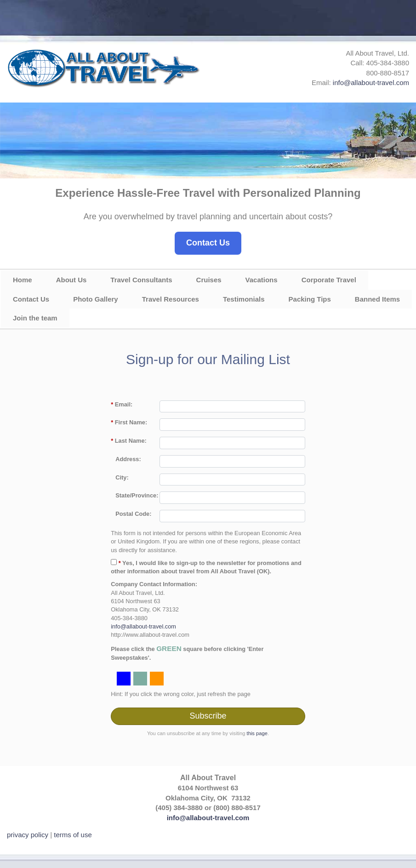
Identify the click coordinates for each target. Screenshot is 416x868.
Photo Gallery (96, 299)
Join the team (35, 318)
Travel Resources (171, 299)
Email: (122, 404)
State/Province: (137, 495)
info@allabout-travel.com (371, 83)
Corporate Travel (329, 280)
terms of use (73, 835)
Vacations (262, 280)
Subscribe (208, 716)
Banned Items (377, 299)
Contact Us (208, 243)
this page (257, 733)
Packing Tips (310, 299)
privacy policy (28, 835)
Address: (128, 459)
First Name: (129, 422)
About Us (71, 280)
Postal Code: (133, 514)
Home (23, 280)
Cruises (209, 280)
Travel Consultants (141, 280)
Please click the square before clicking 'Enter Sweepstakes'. (187, 653)
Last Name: (129, 441)
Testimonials (244, 299)
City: (122, 477)
